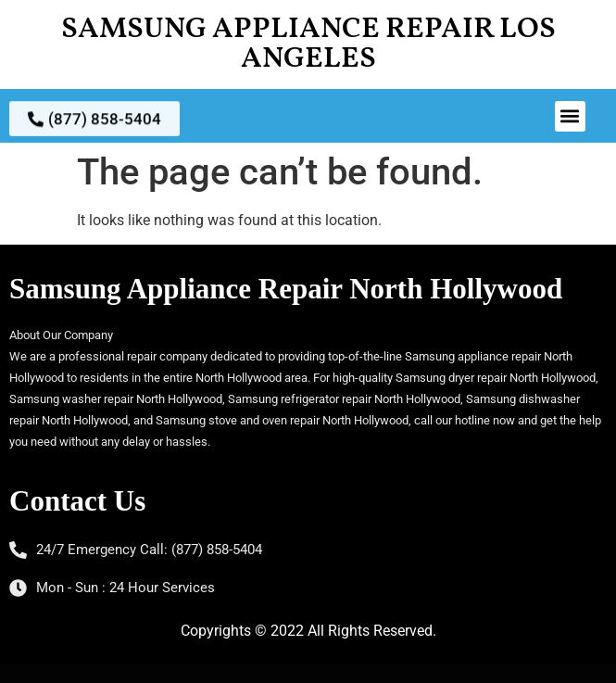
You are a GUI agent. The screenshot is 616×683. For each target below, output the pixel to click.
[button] (570, 116)
